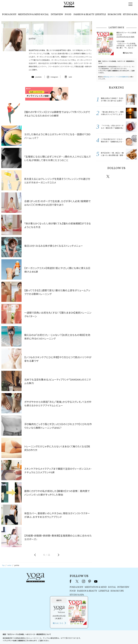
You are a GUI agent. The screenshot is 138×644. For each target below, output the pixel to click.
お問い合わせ (21, 637)
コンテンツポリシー (82, 637)
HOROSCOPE (115, 15)
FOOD (68, 15)
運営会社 (95, 637)
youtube (61, 581)
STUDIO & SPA (130, 15)
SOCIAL (45, 15)
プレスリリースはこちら (37, 637)
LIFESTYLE (100, 15)
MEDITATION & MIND (29, 15)
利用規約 (51, 637)
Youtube (132, 176)
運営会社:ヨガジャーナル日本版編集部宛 (116, 77)
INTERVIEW (57, 15)
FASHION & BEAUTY (84, 15)
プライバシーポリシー (65, 637)
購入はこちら (128, 53)
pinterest (124, 176)
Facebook (100, 176)
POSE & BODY (9, 15)
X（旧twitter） (108, 176)
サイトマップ (106, 637)
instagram (116, 176)
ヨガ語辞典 (117, 637)
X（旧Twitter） (43, 581)
